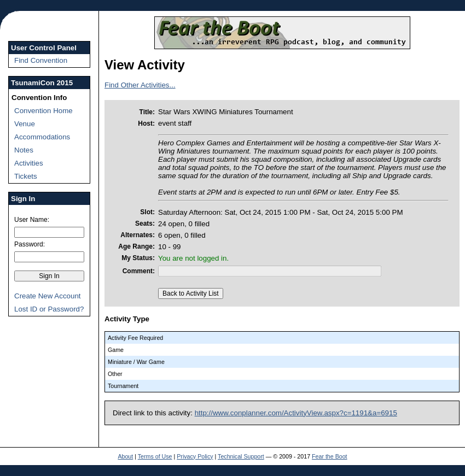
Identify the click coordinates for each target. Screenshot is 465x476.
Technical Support (241, 456)
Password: (30, 244)
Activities (29, 163)
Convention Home (43, 111)
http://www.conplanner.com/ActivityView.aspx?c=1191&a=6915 (296, 413)
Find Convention (41, 60)
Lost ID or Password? (49, 309)
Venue (25, 124)
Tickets (26, 176)
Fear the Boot (330, 456)
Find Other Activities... (140, 85)
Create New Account (48, 296)
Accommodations (42, 137)
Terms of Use (155, 456)
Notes (24, 150)
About (125, 456)
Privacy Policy (195, 456)
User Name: (32, 220)
